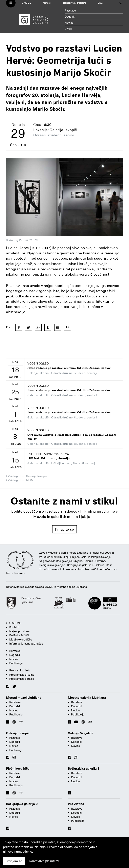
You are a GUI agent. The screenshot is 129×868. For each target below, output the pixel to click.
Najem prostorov (20, 631)
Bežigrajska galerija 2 (22, 804)
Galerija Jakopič (18, 733)
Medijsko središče (21, 639)
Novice (69, 23)
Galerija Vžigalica (81, 733)
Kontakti (47, 3)
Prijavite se (64, 529)
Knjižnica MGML (20, 635)
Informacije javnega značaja (26, 644)
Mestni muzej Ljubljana (24, 698)
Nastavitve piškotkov (44, 861)
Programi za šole (20, 670)
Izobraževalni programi (74, 3)
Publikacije (16, 663)
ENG (100, 3)
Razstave (70, 11)
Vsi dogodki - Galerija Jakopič (27, 476)
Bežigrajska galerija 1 (84, 769)
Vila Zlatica (76, 804)
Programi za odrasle (22, 679)
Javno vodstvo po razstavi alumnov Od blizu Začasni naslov (69, 368)
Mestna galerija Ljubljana (87, 698)
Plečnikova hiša (18, 769)
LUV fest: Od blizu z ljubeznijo (49, 458)
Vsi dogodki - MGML (22, 480)
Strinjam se (14, 861)
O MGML (26, 3)
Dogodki (70, 17)
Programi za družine (22, 675)
